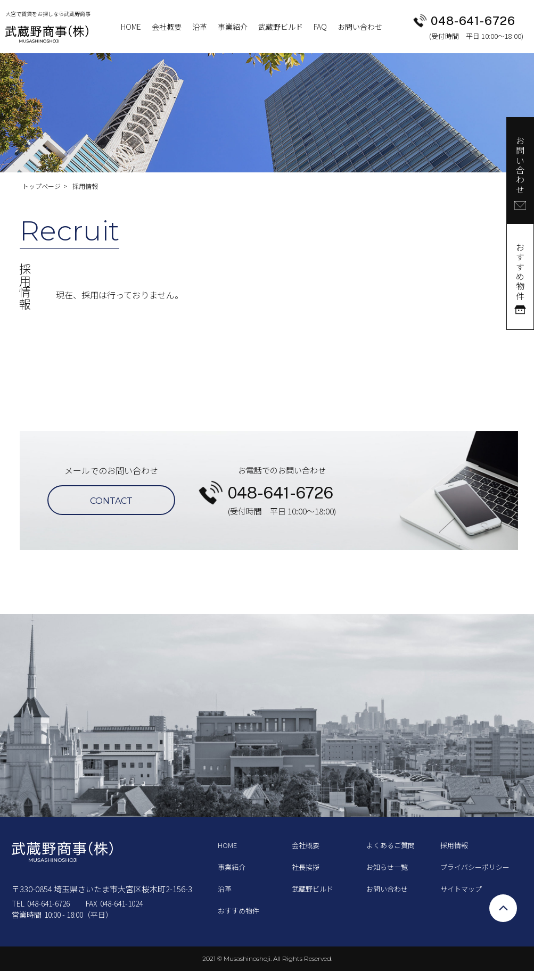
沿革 (200, 27)
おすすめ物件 (239, 911)
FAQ (320, 27)
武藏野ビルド (281, 27)
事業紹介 (233, 27)
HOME (131, 27)
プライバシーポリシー (475, 867)
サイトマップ (461, 889)
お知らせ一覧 (387, 867)
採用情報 (454, 845)
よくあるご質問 (391, 845)
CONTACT (111, 501)
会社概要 (167, 27)
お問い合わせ (360, 27)
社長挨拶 (306, 867)
